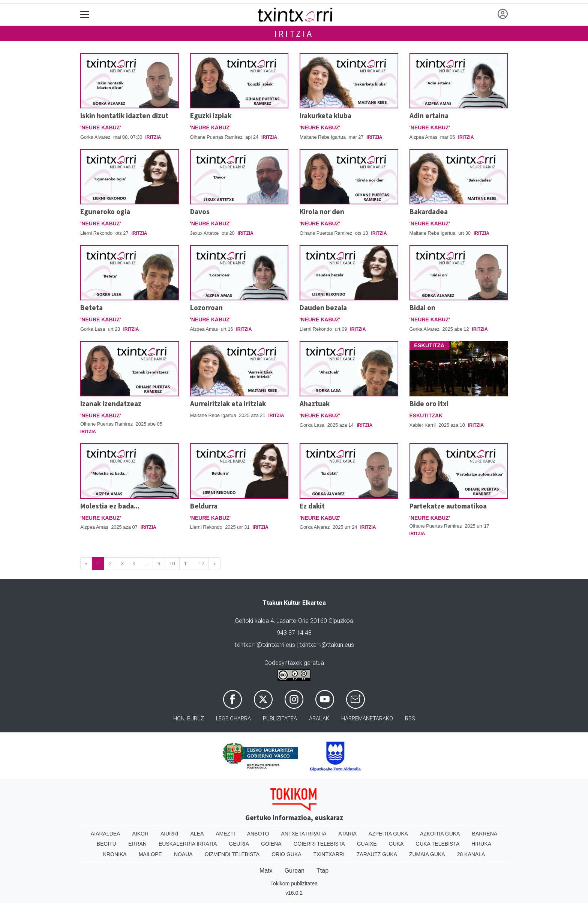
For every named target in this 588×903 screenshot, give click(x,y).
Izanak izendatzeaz (111, 403)
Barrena (484, 834)
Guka (396, 844)
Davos (200, 211)
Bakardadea (429, 211)
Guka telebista (437, 844)
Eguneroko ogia (105, 211)
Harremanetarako (367, 719)
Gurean (295, 871)
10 (172, 563)
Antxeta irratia (304, 834)
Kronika (115, 854)
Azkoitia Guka (440, 834)
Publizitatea (280, 719)
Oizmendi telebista (232, 854)
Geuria (239, 844)
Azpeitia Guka (388, 834)
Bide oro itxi (429, 403)
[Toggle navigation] (85, 15)
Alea (197, 834)
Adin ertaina (429, 115)
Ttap (322, 871)
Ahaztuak (315, 403)
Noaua (183, 854)
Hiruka (481, 844)
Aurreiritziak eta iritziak (228, 403)
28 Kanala (471, 854)
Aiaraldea (106, 834)
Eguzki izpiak (211, 115)
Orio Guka (286, 854)
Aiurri (169, 834)
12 (201, 563)
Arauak (319, 719)
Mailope (150, 854)
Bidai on (422, 307)
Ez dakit (312, 506)
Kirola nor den (322, 211)
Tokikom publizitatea (294, 883)
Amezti (225, 834)
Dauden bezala (323, 307)
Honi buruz (189, 719)
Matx (266, 871)
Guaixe (367, 844)
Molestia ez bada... (110, 506)
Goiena (271, 844)
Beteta (91, 307)
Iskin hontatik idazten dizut (124, 115)
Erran (137, 844)
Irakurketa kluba (325, 115)
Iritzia (294, 34)
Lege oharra (233, 719)
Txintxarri (329, 854)
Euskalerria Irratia (188, 844)
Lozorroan (206, 307)
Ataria (347, 834)
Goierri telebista (319, 844)
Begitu (106, 844)
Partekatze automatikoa (448, 506)
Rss (410, 719)
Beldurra (204, 506)
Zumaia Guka (427, 854)
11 (187, 563)
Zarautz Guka (377, 854)
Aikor (140, 834)
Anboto (258, 834)
